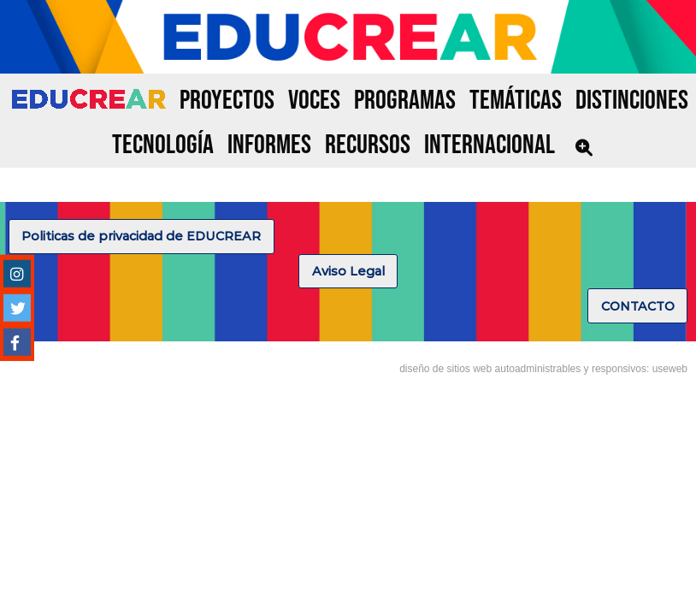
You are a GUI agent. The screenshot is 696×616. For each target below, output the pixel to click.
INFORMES (269, 145)
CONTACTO (638, 306)
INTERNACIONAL (490, 145)
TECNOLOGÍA (163, 145)
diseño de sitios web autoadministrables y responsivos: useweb (543, 369)
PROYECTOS (227, 101)
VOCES (314, 101)
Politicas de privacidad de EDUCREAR (141, 236)
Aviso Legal (348, 271)
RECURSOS (368, 145)
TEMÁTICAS (516, 101)
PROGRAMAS (405, 101)
